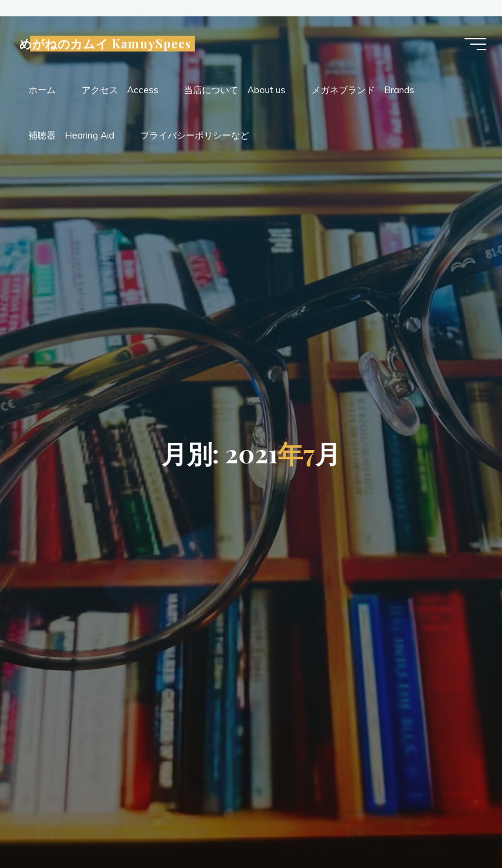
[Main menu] (473, 45)
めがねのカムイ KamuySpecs (108, 45)
